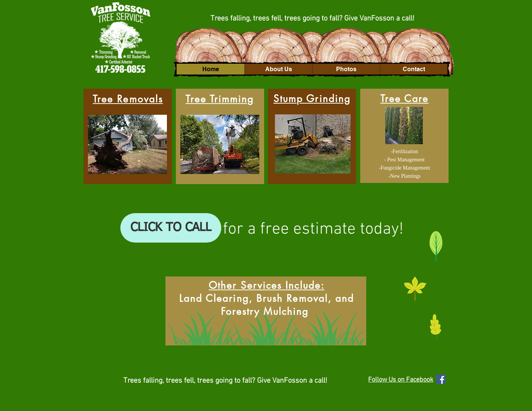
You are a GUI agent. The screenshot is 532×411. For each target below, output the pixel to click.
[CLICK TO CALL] (171, 228)
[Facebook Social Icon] (441, 379)
